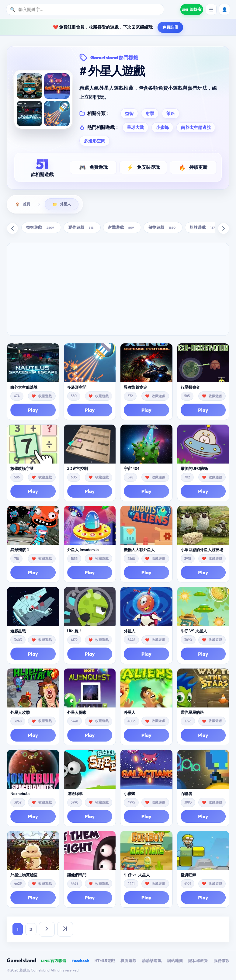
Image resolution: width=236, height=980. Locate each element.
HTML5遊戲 (105, 961)
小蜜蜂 (162, 127)
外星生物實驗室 (24, 876)
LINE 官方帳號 (54, 961)
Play (33, 411)
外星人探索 (77, 714)
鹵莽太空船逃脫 (196, 127)
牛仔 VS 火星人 (194, 632)
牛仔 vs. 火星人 (137, 876)
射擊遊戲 (122, 228)
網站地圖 (175, 961)
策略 (171, 113)
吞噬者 (186, 795)
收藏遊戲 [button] (45, 397)
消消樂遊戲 (152, 961)
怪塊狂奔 (188, 876)
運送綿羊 (75, 795)
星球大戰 (135, 127)
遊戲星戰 (18, 632)
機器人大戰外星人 (139, 551)
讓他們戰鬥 (77, 876)
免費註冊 (170, 27)
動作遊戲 (82, 228)
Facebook (80, 961)
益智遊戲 (41, 228)
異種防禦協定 (135, 388)
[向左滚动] (12, 229)
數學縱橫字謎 (22, 470)
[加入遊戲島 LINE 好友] (189, 9)
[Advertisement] (118, 290)
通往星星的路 (192, 714)
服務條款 (221, 961)
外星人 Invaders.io (83, 551)
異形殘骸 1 (20, 551)
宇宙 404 (132, 470)
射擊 (150, 113)
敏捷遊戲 (163, 228)
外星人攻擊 (20, 714)
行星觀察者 (190, 388)
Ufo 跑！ (75, 632)
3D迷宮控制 (78, 470)
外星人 (130, 632)
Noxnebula (20, 795)
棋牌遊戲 (203, 228)
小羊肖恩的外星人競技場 (202, 551)
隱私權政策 (198, 961)
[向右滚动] (224, 229)
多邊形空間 (95, 141)
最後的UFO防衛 (194, 470)
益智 (129, 113)
